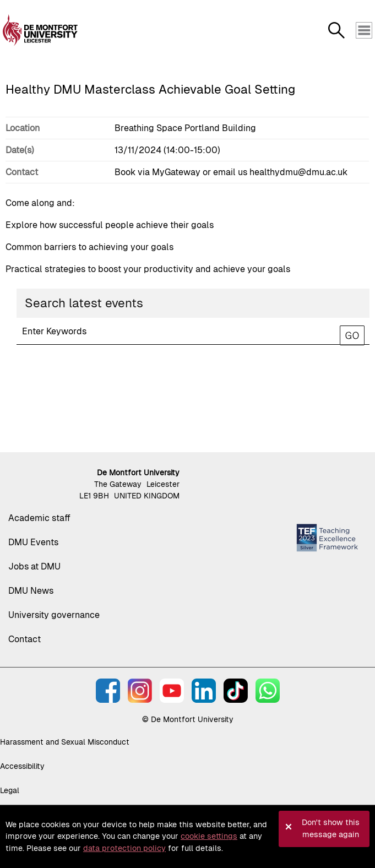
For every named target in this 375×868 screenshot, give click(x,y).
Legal (10, 790)
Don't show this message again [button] (331, 828)
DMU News (31, 591)
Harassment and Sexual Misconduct (65, 742)
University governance (54, 615)
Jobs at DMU (34, 566)
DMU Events (33, 542)
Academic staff (39, 518)
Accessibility (22, 766)
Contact (25, 639)
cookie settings (209, 836)
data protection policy (124, 848)
